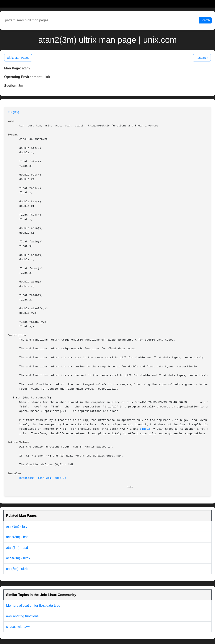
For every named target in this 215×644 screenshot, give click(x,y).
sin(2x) (146, 429)
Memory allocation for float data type (33, 606)
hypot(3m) (27, 478)
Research (202, 58)
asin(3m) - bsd (17, 526)
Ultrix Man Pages (18, 58)
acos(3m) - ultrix (18, 558)
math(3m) (45, 478)
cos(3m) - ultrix (17, 569)
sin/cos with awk (18, 627)
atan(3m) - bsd (17, 548)
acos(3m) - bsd (17, 537)
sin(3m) (13, 112)
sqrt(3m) (61, 478)
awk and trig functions (22, 616)
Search (205, 20)
